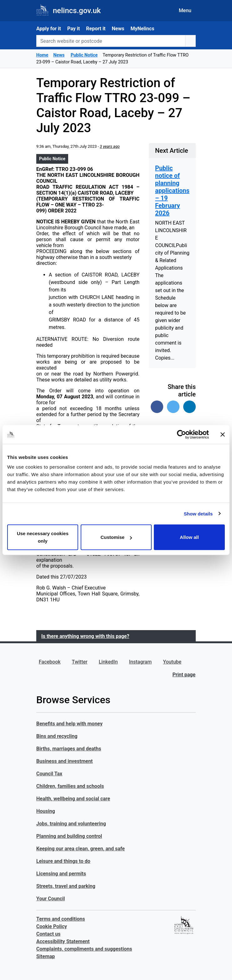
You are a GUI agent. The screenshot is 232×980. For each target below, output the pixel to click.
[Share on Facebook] (157, 407)
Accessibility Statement (63, 941)
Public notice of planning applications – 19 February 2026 (172, 191)
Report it (96, 29)
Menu (185, 10)
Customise (116, 537)
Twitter (80, 662)
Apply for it (49, 29)
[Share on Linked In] (189, 407)
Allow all (189, 537)
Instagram (141, 662)
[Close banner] (223, 434)
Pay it (73, 29)
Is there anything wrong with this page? (85, 636)
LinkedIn (108, 662)
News (118, 29)
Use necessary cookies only (43, 537)
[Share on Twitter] (173, 407)
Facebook (50, 662)
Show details (198, 513)
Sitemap (46, 956)
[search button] (190, 41)
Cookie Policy (52, 926)
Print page (184, 675)
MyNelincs (142, 29)
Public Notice (52, 159)
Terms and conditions (61, 919)
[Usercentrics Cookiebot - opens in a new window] (182, 434)
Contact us (48, 934)
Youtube (172, 662)
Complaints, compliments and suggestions (84, 949)
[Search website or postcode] (111, 41)
